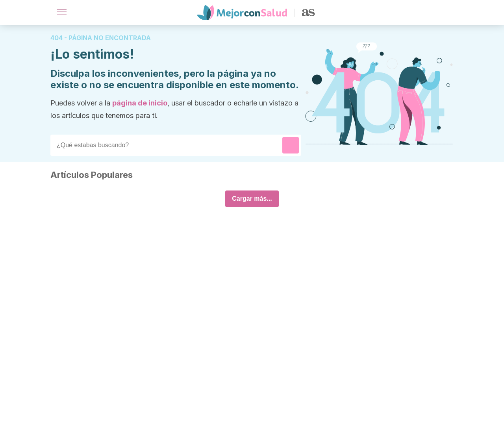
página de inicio (140, 103)
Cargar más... (252, 199)
